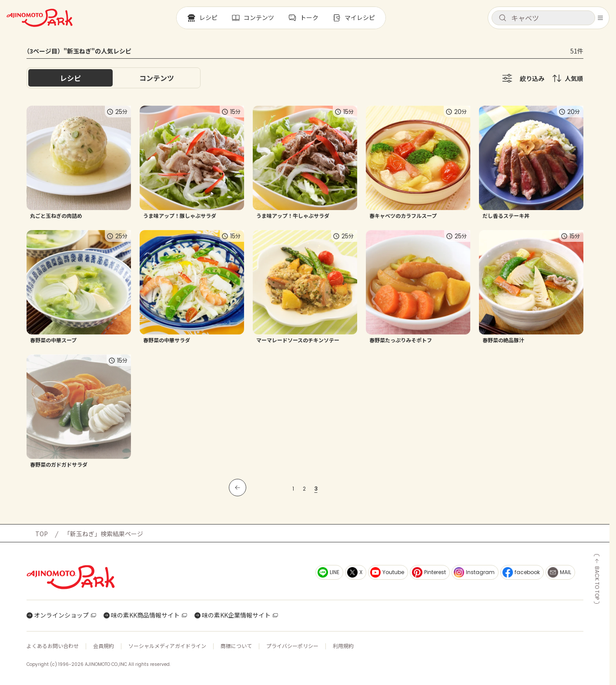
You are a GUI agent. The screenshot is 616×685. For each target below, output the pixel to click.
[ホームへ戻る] (40, 18)
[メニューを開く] (600, 18)
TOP (42, 534)
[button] (543, 18)
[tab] (157, 78)
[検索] (502, 18)
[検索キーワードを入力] (550, 18)
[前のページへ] (238, 488)
